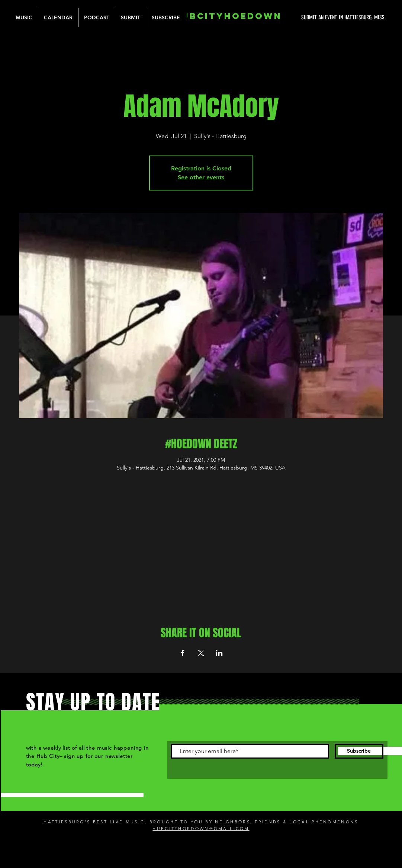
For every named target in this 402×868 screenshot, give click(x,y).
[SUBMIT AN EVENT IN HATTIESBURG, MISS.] (316, 17)
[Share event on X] (201, 653)
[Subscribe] (359, 751)
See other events (201, 177)
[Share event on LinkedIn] (219, 653)
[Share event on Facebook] (183, 653)
